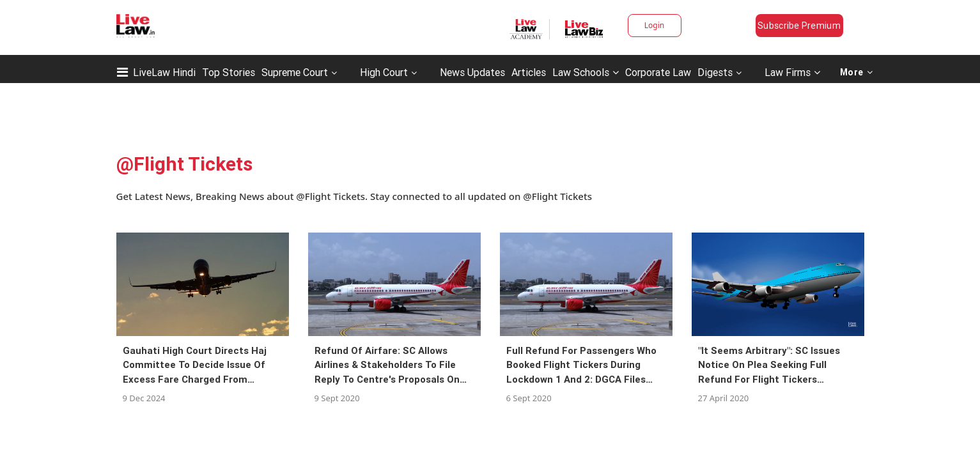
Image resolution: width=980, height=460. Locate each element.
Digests (715, 72)
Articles (529, 72)
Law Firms (792, 72)
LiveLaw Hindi (164, 72)
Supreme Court (295, 72)
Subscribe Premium (799, 26)
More (857, 72)
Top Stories (229, 72)
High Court (384, 72)
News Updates (472, 72)
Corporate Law (658, 72)
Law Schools (586, 72)
